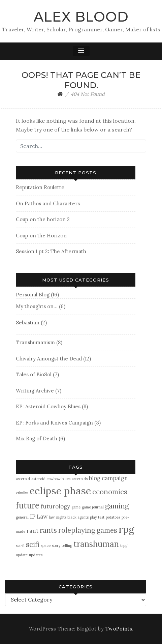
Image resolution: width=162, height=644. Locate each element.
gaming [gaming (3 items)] (117, 506)
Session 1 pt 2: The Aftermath (51, 251)
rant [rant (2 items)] (33, 531)
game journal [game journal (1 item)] (93, 507)
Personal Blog (33, 295)
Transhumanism (35, 342)
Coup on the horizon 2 (43, 219)
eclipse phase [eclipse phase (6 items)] (60, 491)
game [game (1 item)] (76, 507)
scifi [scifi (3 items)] (33, 544)
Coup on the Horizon (41, 236)
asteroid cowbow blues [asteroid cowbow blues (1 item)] (51, 479)
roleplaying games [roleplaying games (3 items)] (88, 530)
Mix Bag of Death (37, 438)
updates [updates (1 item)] (36, 555)
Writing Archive (35, 391)
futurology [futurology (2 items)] (55, 506)
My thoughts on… (37, 306)
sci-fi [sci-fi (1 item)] (20, 546)
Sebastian (28, 323)
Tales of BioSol (34, 374)
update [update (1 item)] (22, 555)
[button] (81, 51)
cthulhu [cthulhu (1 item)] (22, 493)
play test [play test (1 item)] (97, 517)
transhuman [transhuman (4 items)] (96, 544)
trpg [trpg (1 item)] (124, 546)
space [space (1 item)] (46, 546)
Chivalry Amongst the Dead (49, 359)
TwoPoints (119, 629)
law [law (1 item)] (52, 517)
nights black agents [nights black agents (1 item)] (72, 517)
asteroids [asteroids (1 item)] (80, 479)
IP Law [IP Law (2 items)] (39, 517)
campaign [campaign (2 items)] (115, 478)
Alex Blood (81, 17)
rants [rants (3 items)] (48, 530)
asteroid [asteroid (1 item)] (23, 479)
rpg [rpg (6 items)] (126, 529)
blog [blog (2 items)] (95, 478)
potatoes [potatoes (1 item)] (113, 517)
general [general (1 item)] (22, 517)
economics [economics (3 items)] (110, 492)
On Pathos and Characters (48, 203)
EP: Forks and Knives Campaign (54, 423)
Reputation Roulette (40, 187)
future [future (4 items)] (28, 506)
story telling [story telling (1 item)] (62, 546)
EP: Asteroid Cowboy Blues (48, 406)
